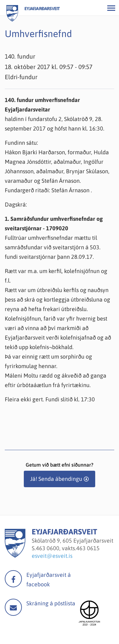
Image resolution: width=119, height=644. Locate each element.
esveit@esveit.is (52, 556)
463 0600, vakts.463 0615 (68, 548)
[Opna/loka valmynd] (111, 8)
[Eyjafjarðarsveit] (15, 556)
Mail (13, 607)
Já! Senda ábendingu (56, 479)
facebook (13, 579)
